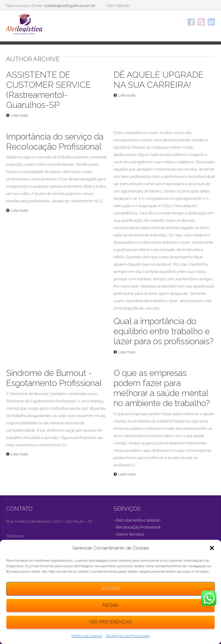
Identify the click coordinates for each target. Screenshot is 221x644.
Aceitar (111, 589)
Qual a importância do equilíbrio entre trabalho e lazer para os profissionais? (163, 331)
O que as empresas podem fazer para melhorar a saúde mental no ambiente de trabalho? (162, 388)
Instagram (201, 22)
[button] (212, 548)
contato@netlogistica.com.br (70, 5)
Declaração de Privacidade (128, 636)
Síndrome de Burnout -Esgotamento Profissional (54, 378)
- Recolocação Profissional (137, 527)
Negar (111, 605)
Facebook (191, 22)
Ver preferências (111, 622)
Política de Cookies (87, 636)
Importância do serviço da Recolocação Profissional (55, 142)
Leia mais (19, 115)
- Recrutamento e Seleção (137, 520)
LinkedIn (211, 22)
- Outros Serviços (129, 534)
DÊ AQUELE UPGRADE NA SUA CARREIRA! (158, 80)
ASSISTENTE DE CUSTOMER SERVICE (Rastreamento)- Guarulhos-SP (48, 90)
